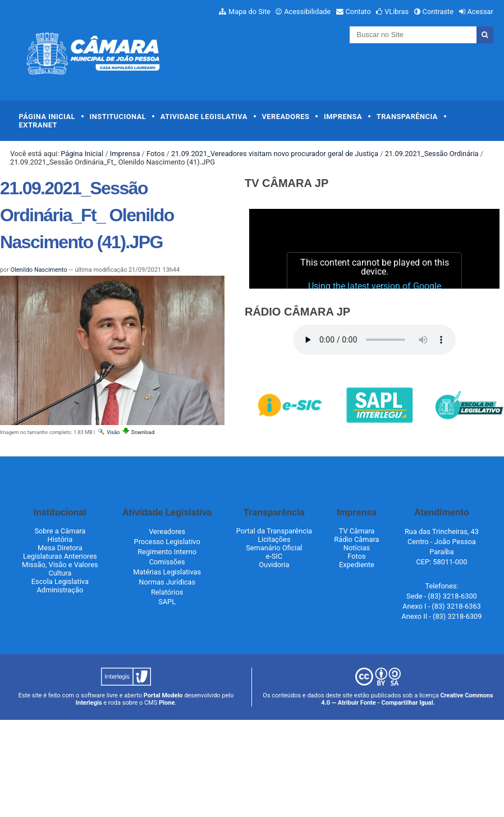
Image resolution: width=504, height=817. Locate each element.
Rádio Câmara (356, 539)
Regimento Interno (167, 552)
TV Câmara (357, 531)
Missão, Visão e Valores (60, 565)
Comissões (167, 562)
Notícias (357, 548)
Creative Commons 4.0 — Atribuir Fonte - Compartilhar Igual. (407, 699)
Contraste (438, 12)
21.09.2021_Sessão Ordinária (432, 154)
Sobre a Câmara (60, 531)
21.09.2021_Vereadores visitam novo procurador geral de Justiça (275, 154)
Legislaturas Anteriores (60, 556)
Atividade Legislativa (204, 117)
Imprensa (343, 117)
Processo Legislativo (167, 542)
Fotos (155, 154)
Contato (358, 12)
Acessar (480, 12)
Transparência (407, 117)
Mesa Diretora (60, 548)
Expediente (357, 565)
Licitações (274, 539)
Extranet (38, 125)
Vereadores (285, 117)
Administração (60, 590)
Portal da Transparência (274, 531)
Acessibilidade (307, 12)
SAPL (167, 602)
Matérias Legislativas (167, 572)
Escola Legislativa (60, 581)
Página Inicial (47, 117)
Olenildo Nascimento (39, 270)
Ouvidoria (274, 565)
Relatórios (167, 592)
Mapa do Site (249, 12)
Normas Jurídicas (167, 582)
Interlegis (89, 703)
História (60, 539)
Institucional (118, 117)
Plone (167, 703)
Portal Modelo (163, 695)
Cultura (60, 573)
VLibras (397, 12)
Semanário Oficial (274, 548)
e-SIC (274, 556)
